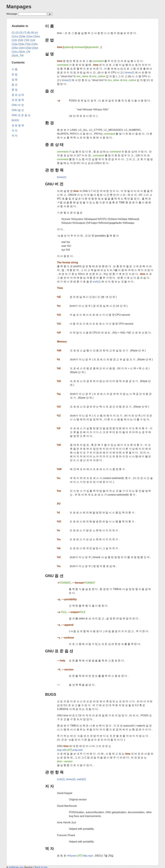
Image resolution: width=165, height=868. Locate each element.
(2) (17, 33)
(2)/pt (35, 48)
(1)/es (29, 36)
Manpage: (12, 14)
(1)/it (33, 40)
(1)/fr (14, 40)
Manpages (19, 7)
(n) (36, 33)
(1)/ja (15, 44)
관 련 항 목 (54, 170)
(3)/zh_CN (24, 52)
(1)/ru (15, 52)
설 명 (49, 54)
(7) (25, 33)
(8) (29, 33)
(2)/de (22, 36)
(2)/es (37, 36)
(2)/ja (21, 44)
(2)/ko (15, 48)
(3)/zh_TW (18, 56)
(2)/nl (22, 48)
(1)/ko (35, 44)
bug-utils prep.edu (70, 750)
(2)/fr (20, 40)
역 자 (49, 849)
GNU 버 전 (54, 184)
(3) (21, 33)
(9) (32, 33)
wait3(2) (81, 779)
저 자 (49, 786)
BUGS (51, 694)
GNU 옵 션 (54, 576)
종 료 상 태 (54, 145)
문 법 (49, 40)
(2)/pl (28, 48)
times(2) (130, 72)
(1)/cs (15, 36)
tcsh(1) (97, 282)
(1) (13, 33)
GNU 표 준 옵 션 (59, 651)
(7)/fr (27, 40)
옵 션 (49, 91)
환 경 (49, 123)
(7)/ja (28, 44)
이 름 (49, 26)
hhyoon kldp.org (80, 856)
